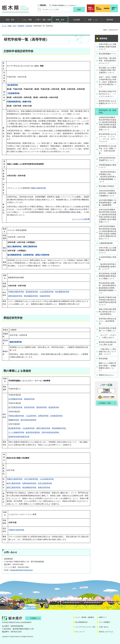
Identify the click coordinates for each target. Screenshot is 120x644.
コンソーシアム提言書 (81, 219)
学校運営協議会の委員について (108, 166)
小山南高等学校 (28, 428)
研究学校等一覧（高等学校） (108, 112)
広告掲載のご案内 (105, 403)
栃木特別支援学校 (33, 432)
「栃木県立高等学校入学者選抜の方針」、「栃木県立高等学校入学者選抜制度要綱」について (108, 177)
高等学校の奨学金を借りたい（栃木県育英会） (108, 321)
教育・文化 (12, 26)
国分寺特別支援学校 (28, 420)
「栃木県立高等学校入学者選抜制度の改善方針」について (108, 267)
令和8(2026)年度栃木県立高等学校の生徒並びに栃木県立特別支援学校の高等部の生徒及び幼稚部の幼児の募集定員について (108, 123)
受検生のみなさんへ (107, 375)
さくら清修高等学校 (16, 432)
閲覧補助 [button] (43, 5)
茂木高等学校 (29, 407)
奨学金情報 (103, 359)
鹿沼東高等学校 (15, 428)
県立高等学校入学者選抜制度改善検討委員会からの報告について (108, 276)
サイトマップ (80, 632)
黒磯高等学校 (14, 420)
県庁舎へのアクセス (106, 632)
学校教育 (21, 26)
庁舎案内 (33, 618)
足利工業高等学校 (45, 483)
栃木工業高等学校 (14, 247)
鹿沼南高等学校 (32, 292)
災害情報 (99, 8)
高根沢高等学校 (16, 342)
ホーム (4, 26)
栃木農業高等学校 (62, 292)
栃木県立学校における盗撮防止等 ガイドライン (108, 103)
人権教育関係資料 (106, 243)
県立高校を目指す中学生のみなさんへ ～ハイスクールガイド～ (108, 94)
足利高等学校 (28, 255)
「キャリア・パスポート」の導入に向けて (108, 336)
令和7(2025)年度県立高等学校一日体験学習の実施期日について (108, 193)
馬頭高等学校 (29, 399)
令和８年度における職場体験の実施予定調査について (108, 47)
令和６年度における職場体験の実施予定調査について (108, 250)
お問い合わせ (104, 627)
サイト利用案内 (105, 622)
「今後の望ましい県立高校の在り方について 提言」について (108, 352)
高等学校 (29, 26)
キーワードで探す (40, 9)
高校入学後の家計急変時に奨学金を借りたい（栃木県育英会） (108, 312)
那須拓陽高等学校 (31, 296)
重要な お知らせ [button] (91, 8)
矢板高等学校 (45, 296)
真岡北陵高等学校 (15, 296)
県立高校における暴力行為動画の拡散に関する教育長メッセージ (108, 70)
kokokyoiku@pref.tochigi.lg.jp (21, 570)
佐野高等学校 (43, 416)
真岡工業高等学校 (30, 247)
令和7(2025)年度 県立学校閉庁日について (107, 159)
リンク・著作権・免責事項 (85, 617)
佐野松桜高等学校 (29, 483)
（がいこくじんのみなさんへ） (65, 5)
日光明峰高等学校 (15, 399)
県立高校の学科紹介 (107, 186)
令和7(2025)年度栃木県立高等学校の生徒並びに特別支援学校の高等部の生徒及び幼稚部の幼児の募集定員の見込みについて (108, 232)
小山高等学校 (31, 416)
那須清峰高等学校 (29, 488)
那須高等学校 (54, 407)
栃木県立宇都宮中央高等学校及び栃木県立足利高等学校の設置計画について (108, 301)
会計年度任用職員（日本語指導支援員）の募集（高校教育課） (108, 203)
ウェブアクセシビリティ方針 (85, 627)
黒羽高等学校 (42, 407)
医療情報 (107, 8)
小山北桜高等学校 (47, 292)
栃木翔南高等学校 (14, 255)
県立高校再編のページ (108, 54)
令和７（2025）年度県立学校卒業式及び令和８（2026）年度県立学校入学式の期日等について (108, 82)
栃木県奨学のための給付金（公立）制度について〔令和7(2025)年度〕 (108, 150)
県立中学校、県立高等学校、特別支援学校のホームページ (108, 61)
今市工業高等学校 (31, 479)
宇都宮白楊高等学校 (16, 292)
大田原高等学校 (13, 93)
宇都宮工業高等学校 (38, 188)
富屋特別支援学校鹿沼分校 (19, 437)
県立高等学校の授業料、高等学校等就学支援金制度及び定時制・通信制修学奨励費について (108, 288)
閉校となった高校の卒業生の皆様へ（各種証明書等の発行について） (108, 367)
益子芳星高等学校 (15, 407)
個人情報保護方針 (81, 622)
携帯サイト (103, 617)
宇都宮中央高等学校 (16, 530)
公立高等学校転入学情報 (108, 258)
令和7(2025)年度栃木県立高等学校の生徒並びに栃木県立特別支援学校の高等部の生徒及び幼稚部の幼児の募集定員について (108, 216)
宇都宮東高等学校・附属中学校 (19, 102)
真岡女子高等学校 (42, 255)
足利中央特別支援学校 (50, 432)
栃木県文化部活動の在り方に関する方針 (108, 343)
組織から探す (114, 8)
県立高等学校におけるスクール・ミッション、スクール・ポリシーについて (108, 138)
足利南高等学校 (56, 416)
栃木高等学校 (13, 85)
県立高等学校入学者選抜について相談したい (108, 329)
